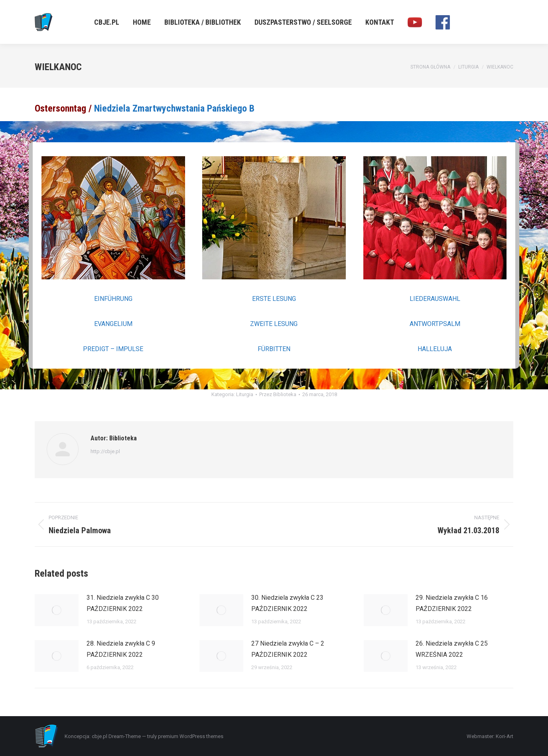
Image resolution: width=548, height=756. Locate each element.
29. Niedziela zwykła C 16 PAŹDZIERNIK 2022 (452, 603)
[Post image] (57, 610)
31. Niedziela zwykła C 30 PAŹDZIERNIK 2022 (123, 603)
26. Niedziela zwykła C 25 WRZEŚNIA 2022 (452, 649)
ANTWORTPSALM (435, 324)
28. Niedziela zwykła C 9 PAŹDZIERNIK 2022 (121, 649)
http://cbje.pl (105, 451)
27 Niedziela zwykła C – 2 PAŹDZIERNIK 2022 (288, 649)
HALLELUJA (435, 349)
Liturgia (245, 394)
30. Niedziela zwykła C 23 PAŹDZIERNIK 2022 (287, 603)
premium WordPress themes (191, 736)
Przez (278, 394)
